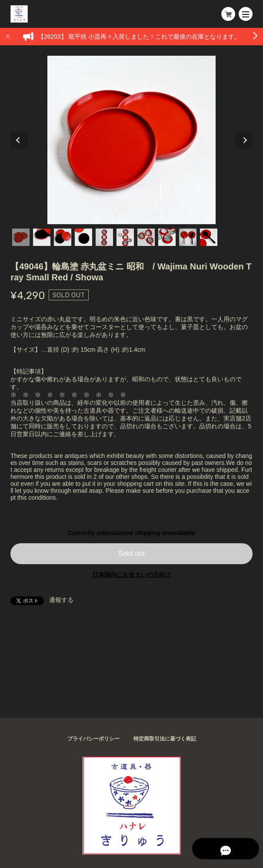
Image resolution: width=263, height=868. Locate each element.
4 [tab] (83, 237)
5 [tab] (104, 237)
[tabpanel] (131, 140)
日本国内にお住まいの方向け (132, 575)
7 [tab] (146, 237)
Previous (19, 140)
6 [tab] (125, 237)
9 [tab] (188, 237)
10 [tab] (209, 237)
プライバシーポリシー (93, 739)
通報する (61, 600)
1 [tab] (21, 237)
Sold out (132, 553)
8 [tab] (167, 237)
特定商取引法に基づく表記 (165, 739)
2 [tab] (42, 237)
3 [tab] (63, 237)
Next (244, 140)
